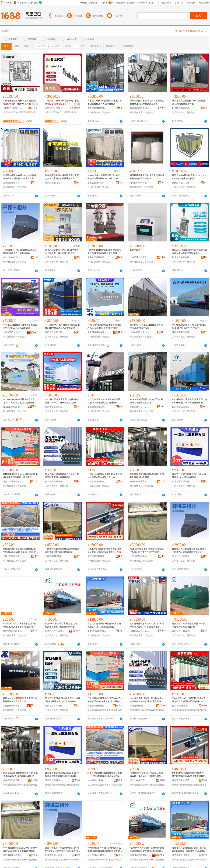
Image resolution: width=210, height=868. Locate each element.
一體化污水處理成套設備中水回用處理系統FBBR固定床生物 (104, 326)
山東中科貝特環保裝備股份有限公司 (55, 631)
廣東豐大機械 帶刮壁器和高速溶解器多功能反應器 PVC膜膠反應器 (105, 102)
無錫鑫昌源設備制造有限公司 (139, 108)
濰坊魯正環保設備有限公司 (12, 407)
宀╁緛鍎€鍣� (67, 112)
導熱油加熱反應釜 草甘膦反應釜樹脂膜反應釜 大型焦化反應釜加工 (147, 102)
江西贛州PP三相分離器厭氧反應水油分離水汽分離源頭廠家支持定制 (189, 550)
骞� (35, 108)
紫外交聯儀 (135, 250)
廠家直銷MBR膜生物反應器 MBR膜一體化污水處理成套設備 (189, 625)
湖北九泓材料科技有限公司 (12, 257)
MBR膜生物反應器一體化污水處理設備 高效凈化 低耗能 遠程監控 (189, 326)
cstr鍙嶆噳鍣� (52, 112)
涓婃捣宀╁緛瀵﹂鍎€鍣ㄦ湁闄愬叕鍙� (12, 108)
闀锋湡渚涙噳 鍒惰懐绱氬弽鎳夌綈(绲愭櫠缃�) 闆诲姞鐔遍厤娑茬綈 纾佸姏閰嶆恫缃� (20, 775)
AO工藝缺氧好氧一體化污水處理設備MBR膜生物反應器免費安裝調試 (62, 326)
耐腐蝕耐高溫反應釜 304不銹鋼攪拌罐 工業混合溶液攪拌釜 (189, 102)
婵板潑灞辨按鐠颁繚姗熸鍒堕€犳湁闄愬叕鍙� (97, 706)
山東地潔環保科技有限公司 (97, 631)
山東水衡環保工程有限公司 (139, 332)
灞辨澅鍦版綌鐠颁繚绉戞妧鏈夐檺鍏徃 (182, 855)
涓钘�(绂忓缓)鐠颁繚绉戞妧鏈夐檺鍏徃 (139, 780)
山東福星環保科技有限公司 (182, 407)
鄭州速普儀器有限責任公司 (182, 257)
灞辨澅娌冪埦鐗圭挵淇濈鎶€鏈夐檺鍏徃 (55, 780)
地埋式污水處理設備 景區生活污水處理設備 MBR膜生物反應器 (189, 476)
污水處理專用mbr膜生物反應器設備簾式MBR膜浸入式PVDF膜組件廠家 (63, 700)
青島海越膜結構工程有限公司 (55, 183)
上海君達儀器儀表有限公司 (139, 257)
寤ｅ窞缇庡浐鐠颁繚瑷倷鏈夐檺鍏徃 (97, 855)
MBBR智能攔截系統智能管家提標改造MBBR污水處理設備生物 (104, 550)
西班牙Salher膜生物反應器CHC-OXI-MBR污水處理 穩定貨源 (189, 177)
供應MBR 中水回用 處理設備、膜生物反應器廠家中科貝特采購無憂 (62, 625)
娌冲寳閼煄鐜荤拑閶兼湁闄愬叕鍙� (182, 706)
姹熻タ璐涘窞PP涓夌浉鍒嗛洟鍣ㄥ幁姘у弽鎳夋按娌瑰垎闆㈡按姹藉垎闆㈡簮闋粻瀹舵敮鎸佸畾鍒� (62, 849)
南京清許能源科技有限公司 (55, 482)
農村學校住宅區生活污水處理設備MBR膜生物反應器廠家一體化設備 (20, 476)
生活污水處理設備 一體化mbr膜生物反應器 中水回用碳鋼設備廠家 (104, 625)
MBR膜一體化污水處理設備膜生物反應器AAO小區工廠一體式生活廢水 (62, 401)
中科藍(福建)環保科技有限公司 (55, 556)
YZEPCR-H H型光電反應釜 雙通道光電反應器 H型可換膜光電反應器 (104, 252)
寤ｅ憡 (35, 104)
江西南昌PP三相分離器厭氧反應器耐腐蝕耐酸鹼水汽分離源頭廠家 (20, 252)
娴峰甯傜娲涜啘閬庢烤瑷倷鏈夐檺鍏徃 (12, 780)
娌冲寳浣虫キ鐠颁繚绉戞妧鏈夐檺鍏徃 (182, 780)
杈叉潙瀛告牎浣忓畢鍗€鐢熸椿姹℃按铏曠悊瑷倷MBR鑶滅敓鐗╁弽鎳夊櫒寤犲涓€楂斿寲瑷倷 (105, 700)
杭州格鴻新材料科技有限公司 (55, 706)
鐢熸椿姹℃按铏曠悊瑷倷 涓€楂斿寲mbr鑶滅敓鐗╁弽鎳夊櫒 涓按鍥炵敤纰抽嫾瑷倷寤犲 (189, 849)
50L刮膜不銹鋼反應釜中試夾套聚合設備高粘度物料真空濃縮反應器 (190, 252)
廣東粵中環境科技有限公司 (55, 407)
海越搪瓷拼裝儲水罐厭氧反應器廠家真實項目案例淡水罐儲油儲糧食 (62, 177)
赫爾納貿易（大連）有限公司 (182, 183)
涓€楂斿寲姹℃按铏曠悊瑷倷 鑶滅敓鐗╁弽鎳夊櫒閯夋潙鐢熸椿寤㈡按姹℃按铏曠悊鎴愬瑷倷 (189, 700)
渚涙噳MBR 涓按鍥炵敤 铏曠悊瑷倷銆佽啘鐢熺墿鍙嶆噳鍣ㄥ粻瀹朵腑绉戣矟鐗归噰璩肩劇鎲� (147, 849)
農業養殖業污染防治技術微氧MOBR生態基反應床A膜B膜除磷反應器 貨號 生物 (20, 551)
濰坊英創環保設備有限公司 (182, 332)
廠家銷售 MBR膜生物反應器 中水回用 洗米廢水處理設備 (146, 326)
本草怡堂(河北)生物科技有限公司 (55, 257)
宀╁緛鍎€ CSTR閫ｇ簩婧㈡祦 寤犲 (62, 102)
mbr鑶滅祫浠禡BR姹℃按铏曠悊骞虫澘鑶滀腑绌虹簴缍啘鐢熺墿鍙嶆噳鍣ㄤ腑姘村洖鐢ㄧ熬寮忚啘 (105, 849)
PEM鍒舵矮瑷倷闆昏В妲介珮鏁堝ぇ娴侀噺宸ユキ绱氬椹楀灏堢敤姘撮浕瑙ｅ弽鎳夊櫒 (147, 700)
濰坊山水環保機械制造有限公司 (12, 482)
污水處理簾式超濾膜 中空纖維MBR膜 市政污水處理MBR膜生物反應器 (147, 625)
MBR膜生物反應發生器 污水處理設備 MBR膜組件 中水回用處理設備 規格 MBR (190, 401)
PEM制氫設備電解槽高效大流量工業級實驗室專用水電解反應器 (62, 476)
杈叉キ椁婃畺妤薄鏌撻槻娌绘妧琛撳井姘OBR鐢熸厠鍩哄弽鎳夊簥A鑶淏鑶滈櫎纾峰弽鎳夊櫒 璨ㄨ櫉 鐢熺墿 (105, 775)
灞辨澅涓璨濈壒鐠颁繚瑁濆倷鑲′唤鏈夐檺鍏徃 (139, 855)
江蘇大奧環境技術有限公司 (12, 556)
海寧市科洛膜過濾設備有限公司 (139, 482)
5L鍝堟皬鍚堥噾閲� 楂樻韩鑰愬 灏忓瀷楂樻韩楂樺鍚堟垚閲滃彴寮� (20, 102)
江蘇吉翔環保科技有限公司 (12, 706)
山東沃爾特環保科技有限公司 (182, 482)
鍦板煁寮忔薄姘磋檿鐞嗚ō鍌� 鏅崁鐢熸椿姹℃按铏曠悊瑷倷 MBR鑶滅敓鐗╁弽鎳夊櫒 (62, 775)
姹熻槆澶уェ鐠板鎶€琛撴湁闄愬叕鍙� (97, 780)
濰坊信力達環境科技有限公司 (55, 332)
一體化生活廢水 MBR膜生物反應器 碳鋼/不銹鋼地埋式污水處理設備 (104, 401)
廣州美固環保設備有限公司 (12, 631)
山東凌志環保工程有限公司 (12, 332)
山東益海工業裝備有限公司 (139, 631)
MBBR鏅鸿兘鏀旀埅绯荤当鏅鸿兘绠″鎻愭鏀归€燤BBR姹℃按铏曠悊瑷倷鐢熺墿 (190, 775)
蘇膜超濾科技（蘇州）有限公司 (139, 407)
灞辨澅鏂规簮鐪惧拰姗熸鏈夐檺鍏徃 (12, 855)
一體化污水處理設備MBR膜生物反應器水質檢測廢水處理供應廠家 (62, 550)
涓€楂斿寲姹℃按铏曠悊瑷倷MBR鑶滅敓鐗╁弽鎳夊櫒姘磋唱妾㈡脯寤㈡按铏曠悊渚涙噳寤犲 (147, 775)
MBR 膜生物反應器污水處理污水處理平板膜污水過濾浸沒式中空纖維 (147, 550)
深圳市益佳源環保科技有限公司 (182, 631)
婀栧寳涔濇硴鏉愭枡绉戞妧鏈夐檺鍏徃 (55, 855)
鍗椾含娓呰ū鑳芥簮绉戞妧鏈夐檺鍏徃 (139, 706)
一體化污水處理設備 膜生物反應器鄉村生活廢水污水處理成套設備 (105, 476)
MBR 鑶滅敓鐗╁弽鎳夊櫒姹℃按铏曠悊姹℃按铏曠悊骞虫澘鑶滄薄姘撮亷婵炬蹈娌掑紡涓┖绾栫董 (20, 849)
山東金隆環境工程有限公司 (97, 407)
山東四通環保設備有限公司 (97, 332)
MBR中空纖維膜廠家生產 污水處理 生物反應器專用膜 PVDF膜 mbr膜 (104, 177)
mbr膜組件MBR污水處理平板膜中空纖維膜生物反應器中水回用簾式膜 (19, 625)
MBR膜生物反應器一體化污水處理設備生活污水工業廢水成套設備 (20, 326)
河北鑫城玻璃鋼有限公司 (97, 482)
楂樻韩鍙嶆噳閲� (27, 112)
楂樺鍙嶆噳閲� (10, 112)
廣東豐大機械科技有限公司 (97, 108)
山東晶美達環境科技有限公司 (12, 183)
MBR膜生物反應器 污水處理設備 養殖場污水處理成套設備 (146, 401)
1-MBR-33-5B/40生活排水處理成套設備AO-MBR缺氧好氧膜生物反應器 (20, 401)
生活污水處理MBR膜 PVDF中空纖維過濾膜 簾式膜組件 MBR (20, 177)
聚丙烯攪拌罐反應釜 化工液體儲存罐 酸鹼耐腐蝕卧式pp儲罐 (147, 177)
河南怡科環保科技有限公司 (139, 183)
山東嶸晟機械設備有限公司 (182, 108)
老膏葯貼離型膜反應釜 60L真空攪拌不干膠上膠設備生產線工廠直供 (62, 252)
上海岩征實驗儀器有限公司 (97, 257)
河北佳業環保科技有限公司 (97, 556)
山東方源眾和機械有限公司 (139, 556)
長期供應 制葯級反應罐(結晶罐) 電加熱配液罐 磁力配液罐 (147, 476)
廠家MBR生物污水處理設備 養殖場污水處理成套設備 (20, 700)
